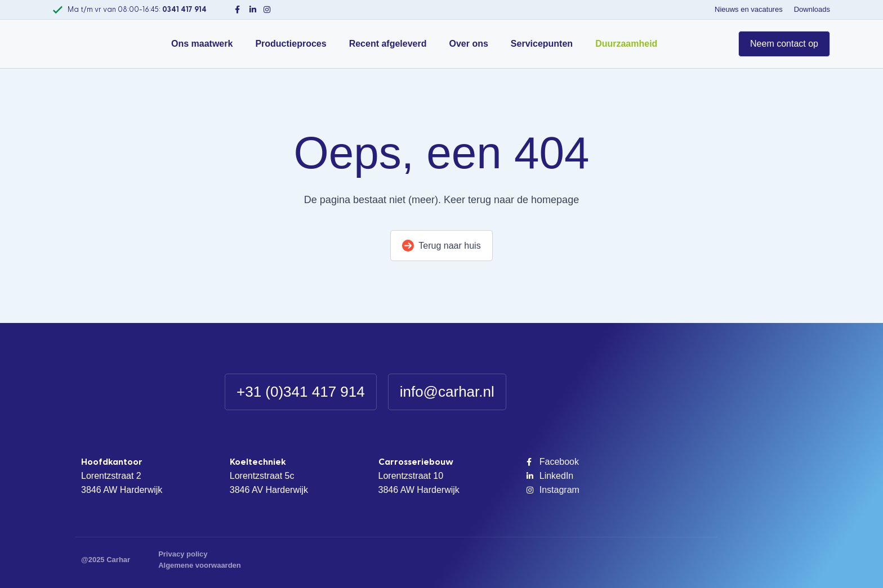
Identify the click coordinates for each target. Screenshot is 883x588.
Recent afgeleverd (388, 44)
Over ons (469, 44)
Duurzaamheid (626, 44)
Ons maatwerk (202, 44)
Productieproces (291, 44)
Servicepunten (542, 44)
